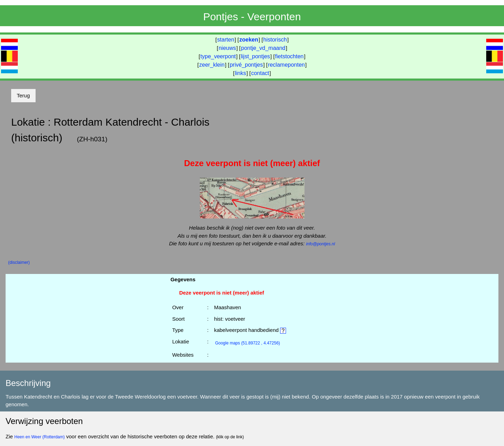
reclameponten (286, 65)
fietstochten (289, 56)
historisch (275, 40)
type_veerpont (218, 56)
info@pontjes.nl (320, 244)
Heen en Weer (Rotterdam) (40, 437)
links (240, 73)
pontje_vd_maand (263, 48)
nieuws (227, 48)
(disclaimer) (19, 262)
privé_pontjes (246, 65)
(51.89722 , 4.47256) (248, 343)
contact (260, 73)
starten (226, 40)
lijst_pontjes (255, 56)
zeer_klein (212, 65)
